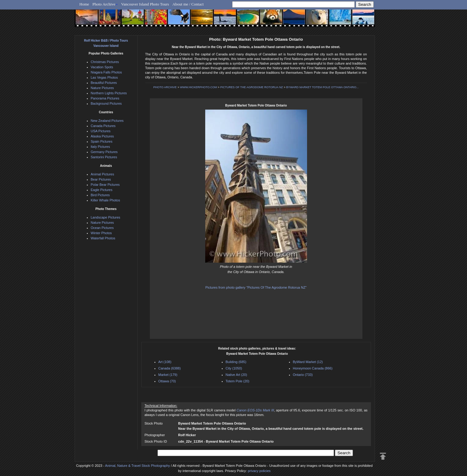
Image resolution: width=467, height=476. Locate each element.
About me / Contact (188, 4)
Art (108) (165, 362)
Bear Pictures (101, 179)
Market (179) (168, 375)
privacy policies (259, 471)
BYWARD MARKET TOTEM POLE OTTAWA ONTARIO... (322, 87)
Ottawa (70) (167, 381)
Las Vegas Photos (104, 77)
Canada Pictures (103, 126)
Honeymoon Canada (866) (313, 368)
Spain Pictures (102, 141)
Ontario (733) (303, 375)
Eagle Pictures (102, 190)
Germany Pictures (104, 152)
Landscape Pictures (106, 217)
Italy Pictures (100, 147)
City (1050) (234, 368)
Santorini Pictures (104, 157)
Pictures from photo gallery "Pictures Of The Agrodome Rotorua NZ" (256, 287)
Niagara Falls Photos (106, 72)
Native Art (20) (236, 375)
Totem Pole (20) (238, 381)
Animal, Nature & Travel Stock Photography (138, 466)
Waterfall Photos (103, 238)
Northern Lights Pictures (109, 93)
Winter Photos (101, 233)
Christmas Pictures (105, 62)
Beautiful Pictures (104, 83)
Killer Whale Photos (106, 200)
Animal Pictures (102, 174)
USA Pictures (101, 131)
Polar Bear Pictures (105, 185)
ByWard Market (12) (308, 362)
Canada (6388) (170, 368)
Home (84, 4)
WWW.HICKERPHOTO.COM (198, 87)
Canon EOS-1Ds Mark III (256, 410)
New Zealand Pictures (107, 121)
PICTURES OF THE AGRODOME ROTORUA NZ (252, 87)
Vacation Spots (102, 67)
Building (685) (236, 362)
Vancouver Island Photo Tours (145, 4)
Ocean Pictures (102, 228)
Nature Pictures (102, 88)
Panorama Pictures (105, 98)
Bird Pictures (100, 195)
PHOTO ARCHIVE (165, 87)
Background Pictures (106, 103)
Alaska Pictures (102, 136)
